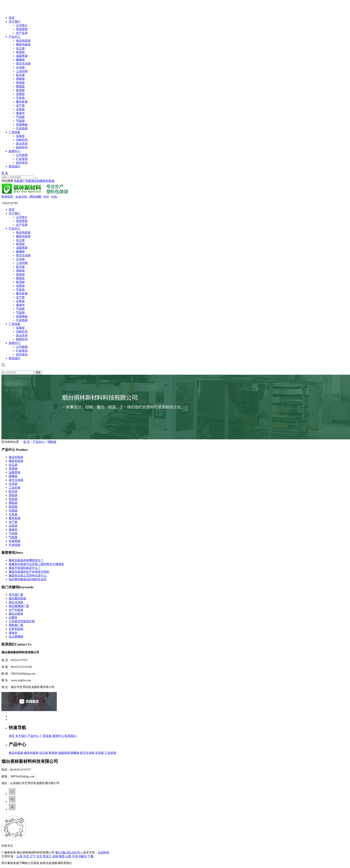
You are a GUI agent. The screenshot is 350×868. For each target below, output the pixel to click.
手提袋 (20, 98)
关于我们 (15, 22)
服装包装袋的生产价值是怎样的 (29, 572)
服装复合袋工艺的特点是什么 (28, 575)
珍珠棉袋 (22, 125)
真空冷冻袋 (23, 63)
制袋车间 (22, 147)
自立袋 (20, 48)
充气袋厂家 (16, 595)
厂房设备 (15, 132)
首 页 (27, 442)
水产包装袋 (16, 610)
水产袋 (20, 105)
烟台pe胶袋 (16, 614)
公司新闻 (22, 155)
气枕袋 (20, 121)
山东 (20, 856)
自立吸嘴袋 (16, 637)
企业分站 (21, 197)
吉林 (55, 856)
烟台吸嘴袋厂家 (19, 606)
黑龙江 (47, 856)
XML (54, 197)
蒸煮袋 (20, 52)
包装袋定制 (33, 181)
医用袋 (20, 90)
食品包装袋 (23, 41)
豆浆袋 (20, 109)
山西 (68, 856)
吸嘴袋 (20, 60)
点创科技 (103, 852)
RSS (46, 197)
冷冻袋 (20, 67)
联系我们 (15, 166)
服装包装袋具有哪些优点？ (26, 560)
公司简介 (22, 25)
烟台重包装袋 (17, 598)
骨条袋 (20, 83)
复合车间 (22, 144)
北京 (39, 856)
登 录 (5, 173)
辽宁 (33, 856)
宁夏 (91, 856)
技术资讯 (22, 163)
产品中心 (15, 37)
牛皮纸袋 (22, 128)
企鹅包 (13, 617)
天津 (75, 856)
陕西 (62, 856)
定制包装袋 (16, 629)
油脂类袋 (22, 56)
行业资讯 (22, 159)
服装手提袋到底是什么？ (25, 568)
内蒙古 (83, 856)
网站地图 (35, 197)
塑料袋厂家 (16, 625)
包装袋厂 (20, 181)
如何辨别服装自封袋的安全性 (28, 579)
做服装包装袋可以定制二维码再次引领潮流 (36, 564)
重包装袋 (22, 102)
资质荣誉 (22, 29)
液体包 (20, 113)
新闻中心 (15, 151)
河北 (26, 856)
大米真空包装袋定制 (22, 621)
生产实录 (22, 33)
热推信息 (7, 197)
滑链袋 (20, 79)
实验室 (20, 136)
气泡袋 (20, 117)
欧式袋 (20, 75)
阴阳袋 (20, 86)
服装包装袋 (23, 44)
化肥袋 (20, 94)
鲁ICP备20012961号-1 (69, 852)
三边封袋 (22, 71)
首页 (12, 18)
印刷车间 (22, 140)
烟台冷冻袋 (16, 602)
